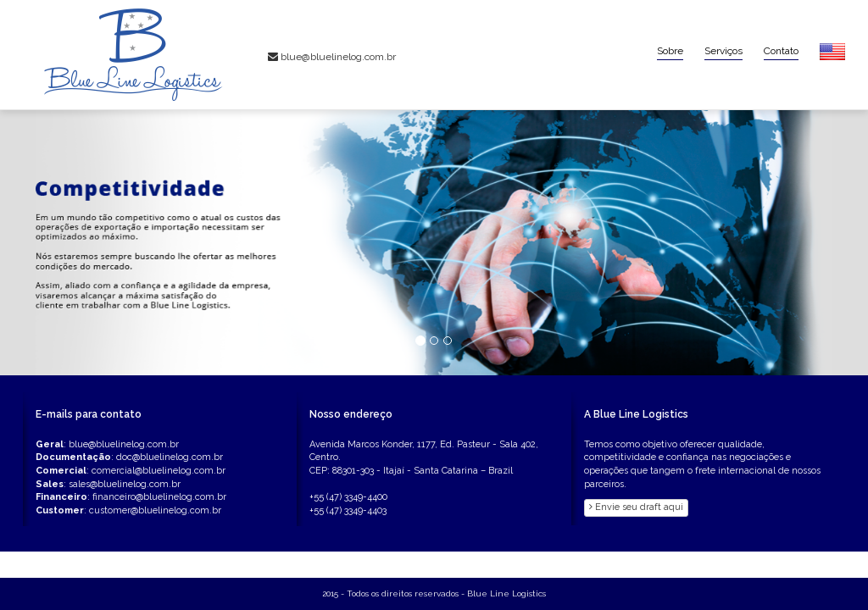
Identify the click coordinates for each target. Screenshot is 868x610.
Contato (781, 51)
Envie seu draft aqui (636, 507)
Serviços (723, 51)
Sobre (670, 51)
